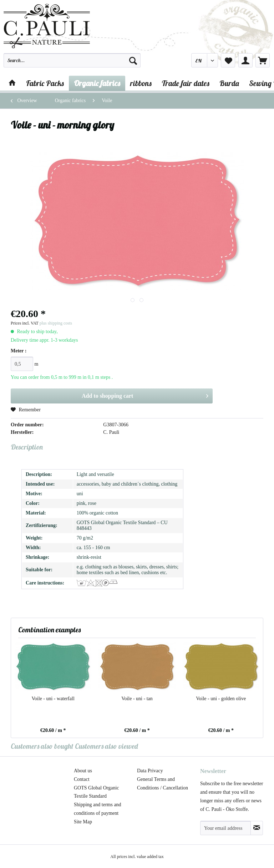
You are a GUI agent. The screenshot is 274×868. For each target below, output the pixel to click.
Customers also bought (42, 746)
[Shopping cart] (263, 60)
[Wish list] (228, 60)
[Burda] (229, 83)
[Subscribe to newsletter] (257, 828)
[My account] (245, 60)
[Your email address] (225, 828)
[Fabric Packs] (45, 83)
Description (27, 447)
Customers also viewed (106, 746)
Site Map (83, 822)
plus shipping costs (56, 323)
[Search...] (72, 60)
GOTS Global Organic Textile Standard (97, 792)
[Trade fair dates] (186, 83)
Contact (82, 779)
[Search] (133, 60)
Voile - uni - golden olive (221, 699)
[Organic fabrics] (97, 83)
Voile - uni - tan (137, 699)
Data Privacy (150, 771)
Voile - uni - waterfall (53, 699)
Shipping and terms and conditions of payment (98, 809)
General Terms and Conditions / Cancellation (163, 784)
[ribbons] (141, 83)
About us (83, 771)
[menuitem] (72, 64)
